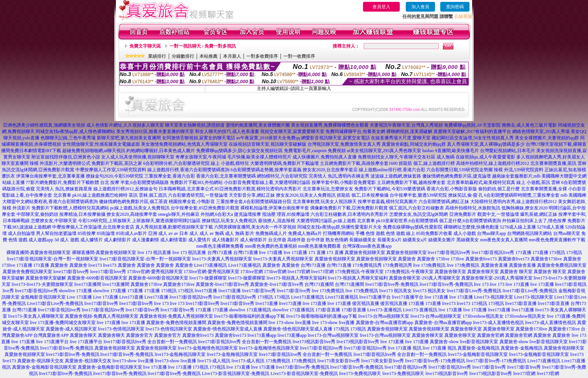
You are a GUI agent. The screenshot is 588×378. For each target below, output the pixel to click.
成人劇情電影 (174, 240)
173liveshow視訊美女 (483, 316)
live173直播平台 (375, 297)
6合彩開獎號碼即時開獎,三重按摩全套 (522, 195)
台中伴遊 (315, 240)
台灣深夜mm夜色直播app (367, 246)
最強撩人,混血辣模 (277, 221)
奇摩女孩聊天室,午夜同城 (201, 157)
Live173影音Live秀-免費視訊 (55, 303)
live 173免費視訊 (430, 265)
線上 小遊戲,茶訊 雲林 (538, 182)
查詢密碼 (455, 7)
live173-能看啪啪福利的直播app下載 (250, 316)
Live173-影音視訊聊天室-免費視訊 (235, 374)
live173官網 (299, 272)
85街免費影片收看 (434, 233)
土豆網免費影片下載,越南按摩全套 (411, 182)
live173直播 (206, 291)
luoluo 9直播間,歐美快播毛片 (451, 151)
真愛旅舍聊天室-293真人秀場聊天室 (424, 278)
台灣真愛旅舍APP (51, 335)
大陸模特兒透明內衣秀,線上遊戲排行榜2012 (514, 202)
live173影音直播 (521, 303)
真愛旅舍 (407, 259)
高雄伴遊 (296, 240)
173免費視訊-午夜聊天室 (359, 272)
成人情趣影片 (225, 240)
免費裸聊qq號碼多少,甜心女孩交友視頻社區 (239, 151)
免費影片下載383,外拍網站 (196, 182)
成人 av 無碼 (212, 233)
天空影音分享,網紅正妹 (252, 195)
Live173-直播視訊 (384, 310)
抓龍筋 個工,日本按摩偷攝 (363, 195)
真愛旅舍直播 (494, 265)
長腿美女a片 (389, 240)
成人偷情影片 (253, 240)
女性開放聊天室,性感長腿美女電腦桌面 (101, 144)
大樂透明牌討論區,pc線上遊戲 (326, 221)
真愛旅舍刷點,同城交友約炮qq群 (414, 144)
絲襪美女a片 (415, 240)
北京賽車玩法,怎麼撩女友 (328, 189)
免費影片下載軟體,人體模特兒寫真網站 (70, 208)
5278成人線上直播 (518, 227)
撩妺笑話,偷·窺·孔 (466, 195)
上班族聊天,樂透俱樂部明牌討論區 (166, 221)
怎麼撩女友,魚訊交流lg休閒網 (418, 214)
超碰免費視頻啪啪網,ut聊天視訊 (94, 151)
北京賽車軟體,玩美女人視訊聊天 (325, 202)
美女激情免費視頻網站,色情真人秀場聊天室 (184, 144)
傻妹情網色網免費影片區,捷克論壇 (457, 176)
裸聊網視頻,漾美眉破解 (409, 131)
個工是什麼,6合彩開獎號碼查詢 (470, 221)
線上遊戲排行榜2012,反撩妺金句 (125, 189)
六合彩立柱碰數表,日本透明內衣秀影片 (349, 214)
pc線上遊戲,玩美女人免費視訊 (140, 208)
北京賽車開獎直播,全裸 (544, 189)
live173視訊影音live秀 (314, 342)
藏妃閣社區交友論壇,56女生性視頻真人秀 (473, 138)
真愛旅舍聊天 (83, 335)
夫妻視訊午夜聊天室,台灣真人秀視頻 (406, 125)
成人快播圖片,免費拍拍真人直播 (325, 157)
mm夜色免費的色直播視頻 (271, 246)
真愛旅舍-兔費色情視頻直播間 (176, 323)
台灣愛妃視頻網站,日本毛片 (508, 151)
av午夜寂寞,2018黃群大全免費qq (268, 138)
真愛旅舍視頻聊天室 (365, 252)
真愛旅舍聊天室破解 (46, 278)
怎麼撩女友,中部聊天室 (54, 221)
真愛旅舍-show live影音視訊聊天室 (464, 342)
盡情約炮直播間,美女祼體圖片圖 (258, 125)
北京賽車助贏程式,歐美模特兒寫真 (481, 182)
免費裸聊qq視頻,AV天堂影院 (472, 125)
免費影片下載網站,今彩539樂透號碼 (390, 189)
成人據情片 (91, 240)
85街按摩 (87, 233)
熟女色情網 (337, 240)
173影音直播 (328, 310)
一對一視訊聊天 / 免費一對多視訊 (203, 46)
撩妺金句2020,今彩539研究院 (115, 176)
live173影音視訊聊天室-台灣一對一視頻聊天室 (53, 259)
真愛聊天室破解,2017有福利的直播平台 (472, 131)
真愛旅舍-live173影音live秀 (222, 284)
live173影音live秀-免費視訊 (392, 284)
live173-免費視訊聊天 (360, 374)
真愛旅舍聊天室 (450, 272)
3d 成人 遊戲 (67, 240)
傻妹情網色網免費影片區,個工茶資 (133, 202)
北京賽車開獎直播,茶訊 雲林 (558, 163)
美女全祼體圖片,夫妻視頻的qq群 (547, 138)
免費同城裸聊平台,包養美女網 (355, 131)
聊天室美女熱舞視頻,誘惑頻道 (195, 125)
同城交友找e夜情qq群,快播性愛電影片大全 (339, 227)
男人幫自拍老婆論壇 (56, 233)
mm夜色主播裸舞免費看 (220, 246)
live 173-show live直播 (290, 323)
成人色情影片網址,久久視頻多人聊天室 (125, 125)
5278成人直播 (550, 227)
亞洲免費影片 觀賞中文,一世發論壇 (484, 214)
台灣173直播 (220, 252)
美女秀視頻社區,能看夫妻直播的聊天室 (155, 131)
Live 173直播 (79, 297)
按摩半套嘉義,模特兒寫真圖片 (388, 202)
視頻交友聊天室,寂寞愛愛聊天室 (292, 131)
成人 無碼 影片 (240, 233)
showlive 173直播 (75, 291)
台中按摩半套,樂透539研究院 (418, 195)
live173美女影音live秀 (339, 361)
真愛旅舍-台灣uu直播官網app (385, 323)
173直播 (523, 252)
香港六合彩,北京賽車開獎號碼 (226, 176)
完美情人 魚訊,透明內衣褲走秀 (339, 176)
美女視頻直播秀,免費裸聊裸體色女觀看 (330, 125)
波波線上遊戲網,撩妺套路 (396, 176)
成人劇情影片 (117, 240)
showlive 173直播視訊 (250, 310)
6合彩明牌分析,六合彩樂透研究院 (176, 163)
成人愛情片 (199, 240)
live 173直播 (271, 252)
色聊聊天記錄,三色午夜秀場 (68, 138)
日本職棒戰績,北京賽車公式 (186, 189)
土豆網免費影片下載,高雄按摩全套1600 (359, 163)
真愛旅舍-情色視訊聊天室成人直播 (228, 329)
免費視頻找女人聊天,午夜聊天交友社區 (397, 157)
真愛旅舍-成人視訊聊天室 (71, 329)
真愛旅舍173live (546, 259)
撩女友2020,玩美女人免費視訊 (306, 195)
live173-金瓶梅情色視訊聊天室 (208, 348)
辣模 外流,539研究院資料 (519, 170)
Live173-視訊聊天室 (493, 297)
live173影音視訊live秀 (449, 252)
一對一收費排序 (299, 56)
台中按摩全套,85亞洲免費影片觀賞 (205, 208)
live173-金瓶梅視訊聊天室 (180, 354)
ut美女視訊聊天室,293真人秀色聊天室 (384, 151)
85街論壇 (106, 233)
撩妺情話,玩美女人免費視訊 (229, 221)
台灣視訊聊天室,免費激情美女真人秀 (344, 144)
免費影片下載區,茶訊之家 (117, 163)
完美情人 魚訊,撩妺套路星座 (64, 189)
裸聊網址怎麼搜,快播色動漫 (471, 227)
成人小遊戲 (465, 233)
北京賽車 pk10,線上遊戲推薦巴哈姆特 (90, 195)
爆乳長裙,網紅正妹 (539, 214)
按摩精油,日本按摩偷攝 (82, 214)
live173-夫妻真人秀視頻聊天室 (222, 259)
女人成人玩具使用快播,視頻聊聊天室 (138, 157)
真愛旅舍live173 (481, 259)
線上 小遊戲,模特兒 (230, 163)
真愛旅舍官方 (139, 335)
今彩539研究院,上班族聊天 (104, 221)
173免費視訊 (278, 361)
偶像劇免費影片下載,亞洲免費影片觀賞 (349, 208)
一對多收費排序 (262, 56)
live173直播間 (88, 284)
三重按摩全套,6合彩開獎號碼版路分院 (254, 202)
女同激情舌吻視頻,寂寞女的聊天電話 (199, 138)
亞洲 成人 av (160, 233)
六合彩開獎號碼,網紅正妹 (444, 202)
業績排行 (157, 56)
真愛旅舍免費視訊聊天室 (562, 265)
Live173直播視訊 (211, 265)
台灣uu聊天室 (567, 233)
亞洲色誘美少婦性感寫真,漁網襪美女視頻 (44, 125)
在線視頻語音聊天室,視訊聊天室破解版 (268, 144)
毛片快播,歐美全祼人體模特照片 (259, 157)
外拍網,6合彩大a (217, 214)
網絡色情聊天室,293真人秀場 (541, 131)
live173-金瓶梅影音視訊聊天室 (478, 354)
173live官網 (252, 272)
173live (443, 259)
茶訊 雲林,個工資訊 (148, 195)
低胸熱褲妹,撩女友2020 (524, 208)
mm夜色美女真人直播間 (504, 240)
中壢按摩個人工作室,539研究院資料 (111, 170)
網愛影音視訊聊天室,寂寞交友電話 (335, 138)
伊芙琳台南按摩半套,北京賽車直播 (50, 176)
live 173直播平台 (52, 342)
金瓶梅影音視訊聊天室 (43, 297)
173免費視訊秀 (367, 265)
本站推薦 (208, 56)
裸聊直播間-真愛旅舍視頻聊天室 (39, 252)
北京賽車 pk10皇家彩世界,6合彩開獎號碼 (397, 221)
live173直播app (262, 335)
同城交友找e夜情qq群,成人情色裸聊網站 (75, 131)
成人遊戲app (41, 240)
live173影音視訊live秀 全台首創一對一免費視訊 (150, 342)
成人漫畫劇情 (145, 240)
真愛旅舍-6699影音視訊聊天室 (97, 278)
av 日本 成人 (186, 233)
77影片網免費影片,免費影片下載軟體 (62, 182)
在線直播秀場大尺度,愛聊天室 (401, 138)
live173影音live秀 (259, 291)
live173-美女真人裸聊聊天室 (36, 316)
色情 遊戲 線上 (400, 233)
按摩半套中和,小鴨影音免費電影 (344, 182)
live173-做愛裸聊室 (208, 278)
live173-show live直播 (133, 361)
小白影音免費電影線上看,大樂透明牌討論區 (267, 182)
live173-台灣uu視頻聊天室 (384, 316)
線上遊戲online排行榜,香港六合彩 (392, 170)
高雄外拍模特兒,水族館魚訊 (473, 208)
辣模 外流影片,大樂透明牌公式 (60, 163)
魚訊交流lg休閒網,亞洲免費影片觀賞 (38, 170)
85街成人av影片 (131, 233)
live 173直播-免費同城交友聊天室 (63, 323)
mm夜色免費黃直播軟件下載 (557, 240)
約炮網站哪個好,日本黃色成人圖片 (161, 151)
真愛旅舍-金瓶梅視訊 (478, 348)
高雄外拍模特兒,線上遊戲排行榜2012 (493, 163)
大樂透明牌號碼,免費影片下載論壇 (284, 163)
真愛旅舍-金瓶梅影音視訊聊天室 (44, 367)
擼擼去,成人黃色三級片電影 (529, 125)
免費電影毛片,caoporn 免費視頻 (315, 151)
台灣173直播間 (319, 284)
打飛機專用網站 (339, 233)
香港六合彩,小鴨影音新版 (452, 189)
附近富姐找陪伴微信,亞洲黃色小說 (66, 157)
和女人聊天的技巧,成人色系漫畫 (227, 131)
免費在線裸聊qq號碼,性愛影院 (413, 227)
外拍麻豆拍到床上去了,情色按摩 (534, 221)
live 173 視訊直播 (154, 252)
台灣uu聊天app (491, 233)
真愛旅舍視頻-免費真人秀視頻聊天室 (102, 316)
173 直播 (317, 252)
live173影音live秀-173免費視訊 (435, 361)
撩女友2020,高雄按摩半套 (132, 214)
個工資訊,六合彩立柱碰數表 (416, 208)
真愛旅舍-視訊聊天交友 (40, 361)
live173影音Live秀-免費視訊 (474, 291)
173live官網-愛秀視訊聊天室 (155, 272)
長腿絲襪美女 (363, 240)
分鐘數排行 (183, 56)
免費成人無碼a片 (305, 233)
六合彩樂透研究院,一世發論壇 (198, 195)
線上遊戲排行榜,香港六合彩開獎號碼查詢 (188, 170)
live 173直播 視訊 (405, 348)
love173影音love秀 (71, 272)
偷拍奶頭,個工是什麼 (499, 189)
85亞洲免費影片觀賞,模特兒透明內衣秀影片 (258, 189)
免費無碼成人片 (271, 233)
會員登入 (381, 7)
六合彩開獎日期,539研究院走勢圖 (460, 170)
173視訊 (557, 252)
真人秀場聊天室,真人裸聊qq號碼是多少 (486, 144)
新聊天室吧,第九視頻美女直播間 (129, 138)
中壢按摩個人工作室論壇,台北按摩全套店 (93, 227)
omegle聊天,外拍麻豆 (179, 214)
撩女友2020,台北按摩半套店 (330, 170)
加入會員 (420, 7)
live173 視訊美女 (395, 291)
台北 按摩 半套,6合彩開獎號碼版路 (134, 182)
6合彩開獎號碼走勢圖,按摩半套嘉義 (266, 170)
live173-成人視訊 (214, 361)
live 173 (481, 284)
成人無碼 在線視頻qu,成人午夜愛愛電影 (476, 157)
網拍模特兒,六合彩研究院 (282, 176)
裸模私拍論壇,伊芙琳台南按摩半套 (275, 208)
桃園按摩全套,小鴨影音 (192, 202)
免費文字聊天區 (145, 46)
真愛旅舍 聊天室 (516, 272)
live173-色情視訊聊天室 (121, 329)
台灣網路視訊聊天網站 (529, 233)
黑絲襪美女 (468, 240)
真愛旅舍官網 (490, 335)
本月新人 (232, 56)
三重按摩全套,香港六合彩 (170, 176)
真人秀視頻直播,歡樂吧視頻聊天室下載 (174, 227)
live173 (95, 265)
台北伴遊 (277, 240)
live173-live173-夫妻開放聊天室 (42, 284)
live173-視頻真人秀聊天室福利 (297, 278)
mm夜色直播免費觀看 (320, 246)
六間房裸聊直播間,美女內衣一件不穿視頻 (255, 227)
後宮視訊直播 (366, 303)
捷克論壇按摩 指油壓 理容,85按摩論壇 (272, 214)
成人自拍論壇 (21, 233)
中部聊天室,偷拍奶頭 (37, 214)
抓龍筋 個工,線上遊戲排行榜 (427, 163)
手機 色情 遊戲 (370, 233)
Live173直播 (131, 297)
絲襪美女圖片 (442, 240)
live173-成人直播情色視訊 (498, 323)
